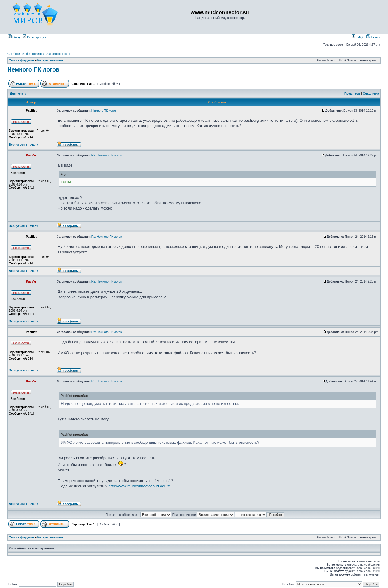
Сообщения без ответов (26, 54)
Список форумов (22, 60)
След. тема (371, 94)
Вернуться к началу (23, 145)
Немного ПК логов (33, 69)
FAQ (357, 37)
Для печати (18, 94)
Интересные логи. (51, 60)
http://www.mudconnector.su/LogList (140, 486)
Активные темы (58, 54)
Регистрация (34, 37)
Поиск (373, 37)
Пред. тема (352, 94)
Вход (14, 37)
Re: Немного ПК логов (107, 155)
